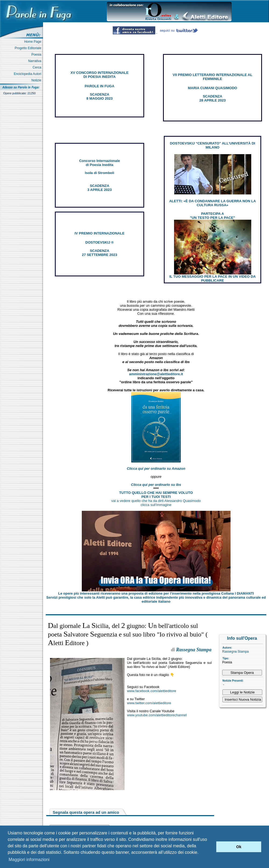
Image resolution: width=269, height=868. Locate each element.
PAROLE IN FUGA (100, 86)
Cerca (38, 67)
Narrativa (36, 61)
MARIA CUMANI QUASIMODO (213, 88)
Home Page (34, 42)
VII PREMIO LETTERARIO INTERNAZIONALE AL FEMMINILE (213, 77)
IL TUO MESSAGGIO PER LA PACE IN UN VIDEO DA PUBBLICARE (212, 279)
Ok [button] (239, 847)
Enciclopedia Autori (28, 74)
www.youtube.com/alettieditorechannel (157, 715)
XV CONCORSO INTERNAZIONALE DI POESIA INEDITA (100, 75)
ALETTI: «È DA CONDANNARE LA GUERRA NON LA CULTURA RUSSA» (213, 203)
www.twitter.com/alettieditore (149, 703)
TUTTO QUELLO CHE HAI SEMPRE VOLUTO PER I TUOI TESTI (156, 495)
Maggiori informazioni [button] (29, 860)
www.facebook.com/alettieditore (152, 691)
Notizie (37, 80)
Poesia (37, 55)
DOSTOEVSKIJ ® (99, 242)
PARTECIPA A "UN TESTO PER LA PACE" (212, 216)
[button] (211, 847)
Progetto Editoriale (29, 48)
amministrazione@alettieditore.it (156, 374)
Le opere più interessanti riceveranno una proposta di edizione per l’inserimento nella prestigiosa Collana (156, 593)
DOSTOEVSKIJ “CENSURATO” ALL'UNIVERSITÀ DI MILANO (213, 145)
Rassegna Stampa (236, 652)
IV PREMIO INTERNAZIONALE (100, 233)
